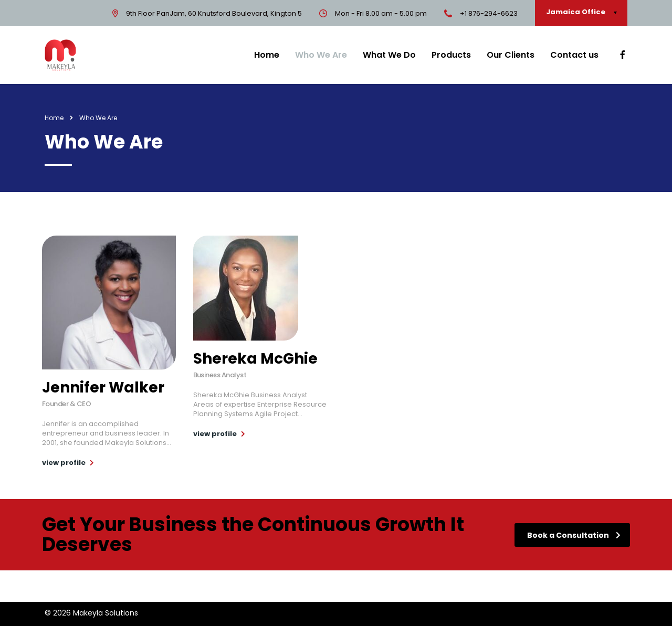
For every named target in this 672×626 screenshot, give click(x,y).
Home (267, 55)
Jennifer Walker (103, 388)
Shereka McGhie (255, 359)
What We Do (389, 55)
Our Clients (511, 55)
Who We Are (321, 55)
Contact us (574, 55)
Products (451, 55)
